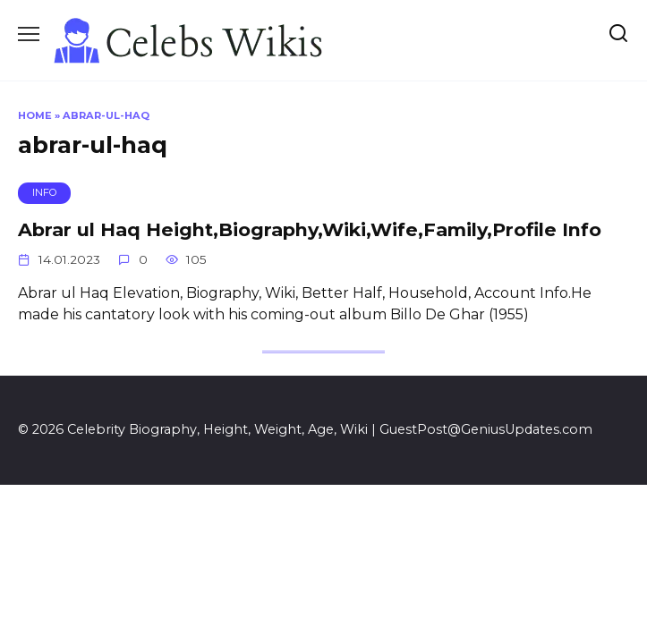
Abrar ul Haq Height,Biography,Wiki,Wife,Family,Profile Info (310, 229)
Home (35, 115)
